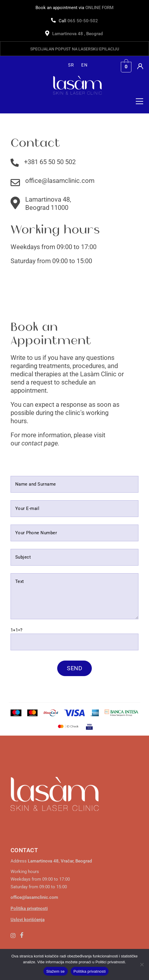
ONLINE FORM (99, 8)
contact (32, 443)
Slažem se (56, 971)
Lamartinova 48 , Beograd (78, 34)
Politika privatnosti (29, 908)
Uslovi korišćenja (28, 920)
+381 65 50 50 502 (50, 162)
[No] (142, 964)
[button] (138, 103)
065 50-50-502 (83, 21)
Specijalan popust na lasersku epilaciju (75, 49)
